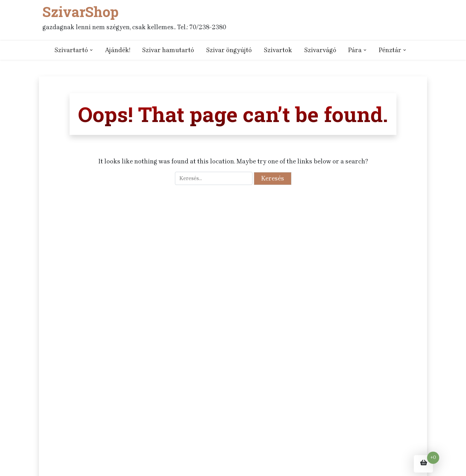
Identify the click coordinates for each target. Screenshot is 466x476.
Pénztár (390, 50)
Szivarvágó (320, 50)
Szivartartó (71, 50)
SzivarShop (81, 12)
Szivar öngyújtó (229, 50)
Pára (355, 50)
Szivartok (278, 50)
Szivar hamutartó (168, 50)
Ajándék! (118, 50)
